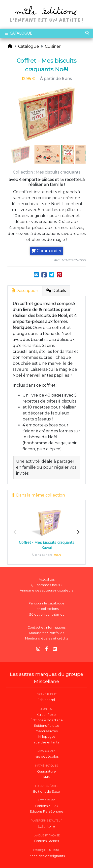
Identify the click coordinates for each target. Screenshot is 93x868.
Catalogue (29, 46)
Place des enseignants (47, 856)
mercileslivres (46, 731)
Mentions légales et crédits (47, 638)
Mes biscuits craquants (58, 172)
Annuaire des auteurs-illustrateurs (46, 590)
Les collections (47, 609)
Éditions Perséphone (46, 811)
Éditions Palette (47, 726)
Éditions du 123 (46, 806)
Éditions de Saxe (47, 792)
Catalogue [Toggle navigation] (18, 33)
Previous (15, 532)
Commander (46, 251)
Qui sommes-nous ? (46, 585)
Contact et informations (46, 627)
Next (78, 532)
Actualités (47, 579)
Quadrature (46, 771)
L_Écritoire (46, 826)
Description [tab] (25, 291)
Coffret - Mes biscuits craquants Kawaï (47, 545)
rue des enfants (47, 742)
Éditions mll (46, 700)
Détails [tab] (56, 291)
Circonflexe (46, 715)
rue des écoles (47, 756)
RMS (46, 777)
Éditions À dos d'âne (47, 720)
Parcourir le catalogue (46, 603)
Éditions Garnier (47, 841)
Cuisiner (53, 46)
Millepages (47, 737)
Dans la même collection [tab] (38, 495)
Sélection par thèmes (46, 615)
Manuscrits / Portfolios (47, 633)
